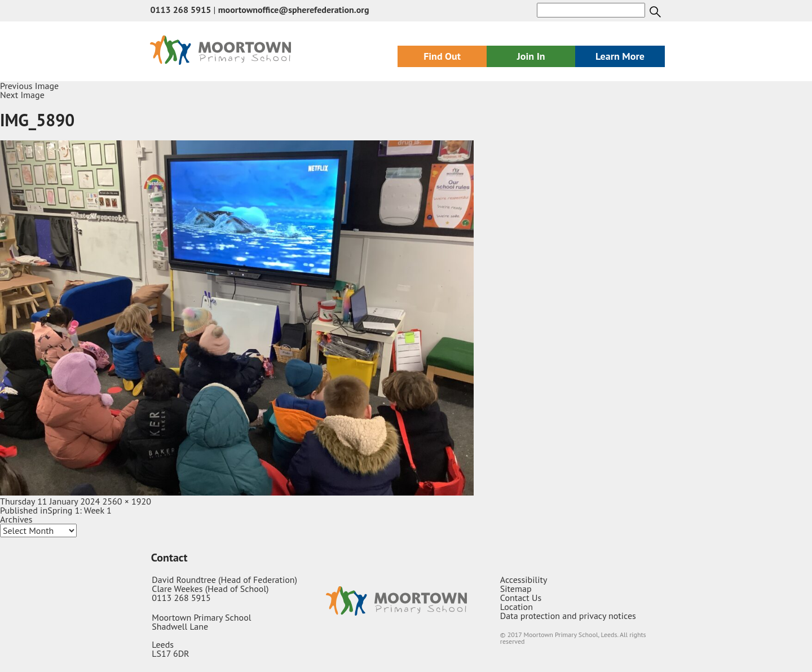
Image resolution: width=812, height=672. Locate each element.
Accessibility (524, 580)
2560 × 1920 (127, 501)
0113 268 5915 (180, 10)
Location (517, 607)
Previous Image (29, 86)
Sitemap (516, 589)
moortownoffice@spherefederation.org (294, 10)
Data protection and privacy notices (568, 616)
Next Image (22, 95)
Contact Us (521, 598)
